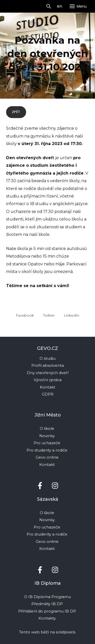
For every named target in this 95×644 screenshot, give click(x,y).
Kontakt (48, 387)
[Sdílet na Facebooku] (25, 315)
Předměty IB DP (48, 604)
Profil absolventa (48, 365)
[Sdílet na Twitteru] (49, 315)
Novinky (48, 436)
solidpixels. (66, 632)
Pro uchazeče (47, 443)
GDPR (48, 394)
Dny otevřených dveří (48, 373)
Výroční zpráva (48, 380)
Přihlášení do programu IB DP (47, 611)
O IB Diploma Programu (48, 597)
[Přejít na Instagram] (55, 486)
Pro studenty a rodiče (48, 450)
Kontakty (48, 618)
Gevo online (48, 457)
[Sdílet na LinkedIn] (72, 315)
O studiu (48, 358)
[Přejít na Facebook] (40, 486)
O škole (48, 428)
